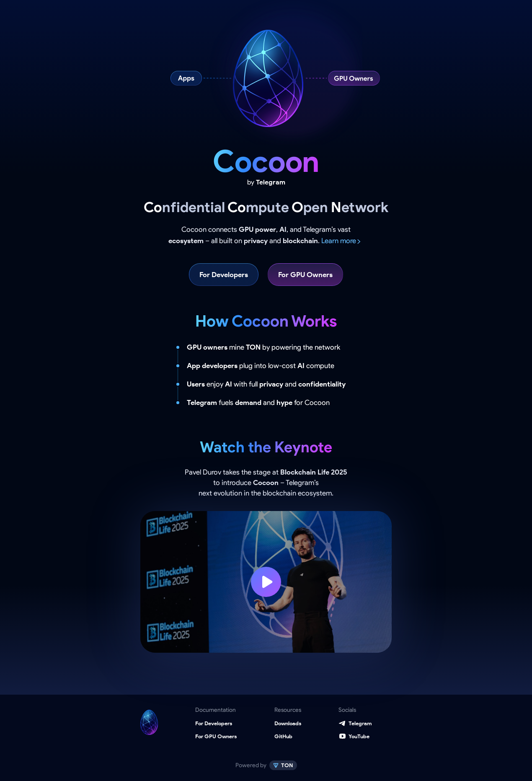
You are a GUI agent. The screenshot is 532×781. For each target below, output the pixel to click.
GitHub (283, 736)
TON (287, 765)
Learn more (339, 241)
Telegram (360, 723)
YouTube (359, 736)
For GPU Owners (305, 275)
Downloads (288, 723)
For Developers (224, 275)
